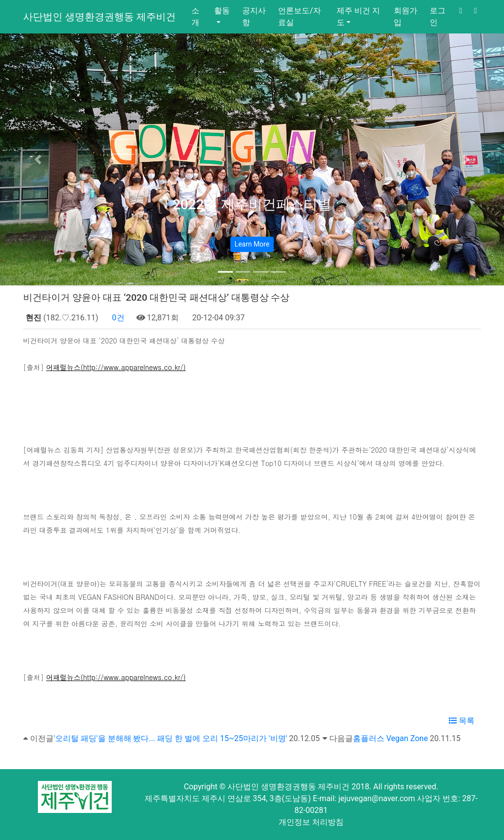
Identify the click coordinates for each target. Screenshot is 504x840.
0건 (117, 318)
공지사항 (254, 16)
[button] (38, 159)
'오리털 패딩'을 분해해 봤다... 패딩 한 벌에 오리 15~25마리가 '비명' (170, 738)
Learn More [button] (252, 244)
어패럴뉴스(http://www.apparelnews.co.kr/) (116, 367)
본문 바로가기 (0, 0)
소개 (195, 16)
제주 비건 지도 (358, 16)
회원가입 (406, 16)
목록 (462, 721)
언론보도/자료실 (299, 16)
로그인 (438, 16)
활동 (222, 11)
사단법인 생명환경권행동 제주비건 (99, 17)
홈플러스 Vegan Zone (391, 738)
